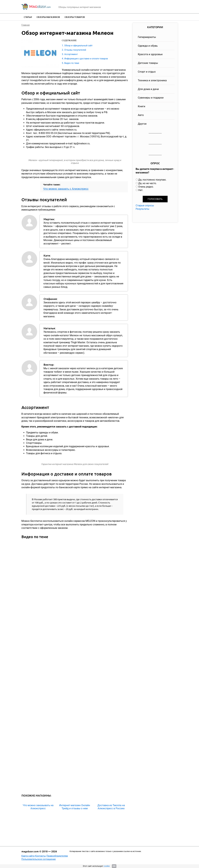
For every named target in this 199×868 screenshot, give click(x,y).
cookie (107, 866)
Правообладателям (57, 856)
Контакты (40, 856)
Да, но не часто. (147, 183)
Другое (142, 124)
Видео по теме (72, 63)
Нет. (141, 190)
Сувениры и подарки (151, 98)
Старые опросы (145, 206)
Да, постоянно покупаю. (152, 180)
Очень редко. (146, 187)
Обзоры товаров (75, 17)
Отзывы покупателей (75, 50)
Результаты (143, 209)
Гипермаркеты (147, 37)
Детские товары (148, 63)
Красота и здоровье (150, 54)
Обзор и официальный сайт (79, 46)
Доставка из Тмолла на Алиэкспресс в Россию (111, 807)
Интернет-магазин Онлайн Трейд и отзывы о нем (75, 807)
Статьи (28, 17)
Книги (142, 106)
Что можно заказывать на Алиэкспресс (38, 807)
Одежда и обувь (148, 46)
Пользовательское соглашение (39, 859)
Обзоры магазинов (48, 17)
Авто (141, 115)
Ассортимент (71, 54)
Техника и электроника (152, 80)
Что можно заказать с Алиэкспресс (66, 189)
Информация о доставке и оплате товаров (86, 59)
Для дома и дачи (148, 89)
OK (114, 866)
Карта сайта (28, 856)
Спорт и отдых (147, 72)
